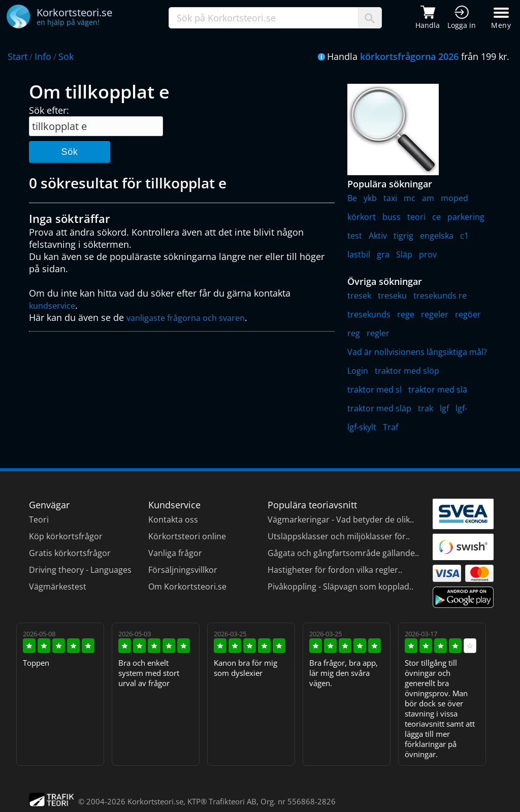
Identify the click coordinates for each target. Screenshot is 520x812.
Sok (66, 56)
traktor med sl (375, 389)
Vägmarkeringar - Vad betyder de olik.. (341, 519)
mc (410, 198)
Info (43, 56)
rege (406, 314)
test (355, 236)
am (428, 198)
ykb (370, 198)
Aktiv (378, 236)
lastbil (359, 254)
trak (426, 408)
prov (428, 254)
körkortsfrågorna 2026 (409, 56)
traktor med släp (379, 408)
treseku (392, 296)
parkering (466, 217)
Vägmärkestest (58, 587)
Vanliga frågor (175, 553)
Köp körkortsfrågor (66, 536)
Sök (69, 152)
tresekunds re (440, 296)
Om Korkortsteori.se (187, 587)
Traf (391, 427)
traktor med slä (438, 389)
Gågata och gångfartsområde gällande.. (343, 553)
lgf (444, 408)
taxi (390, 198)
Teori (39, 519)
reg (354, 333)
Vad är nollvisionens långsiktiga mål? (417, 352)
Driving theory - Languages (80, 570)
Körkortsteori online (187, 536)
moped (454, 198)
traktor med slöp (407, 371)
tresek (359, 296)
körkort (362, 217)
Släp (404, 254)
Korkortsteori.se (155, 801)
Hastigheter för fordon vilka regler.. (335, 570)
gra (383, 254)
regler (378, 333)
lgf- (461, 408)
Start (18, 56)
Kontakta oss (173, 519)
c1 (464, 236)
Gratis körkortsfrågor (70, 553)
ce (436, 217)
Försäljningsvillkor (183, 570)
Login (358, 371)
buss (392, 217)
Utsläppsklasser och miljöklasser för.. (339, 536)
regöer (468, 314)
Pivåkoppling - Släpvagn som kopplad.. (340, 587)
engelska (437, 236)
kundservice (52, 306)
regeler (435, 314)
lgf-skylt (362, 427)
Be (352, 198)
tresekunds (369, 314)
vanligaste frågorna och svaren (186, 318)
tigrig (403, 236)
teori (416, 217)
